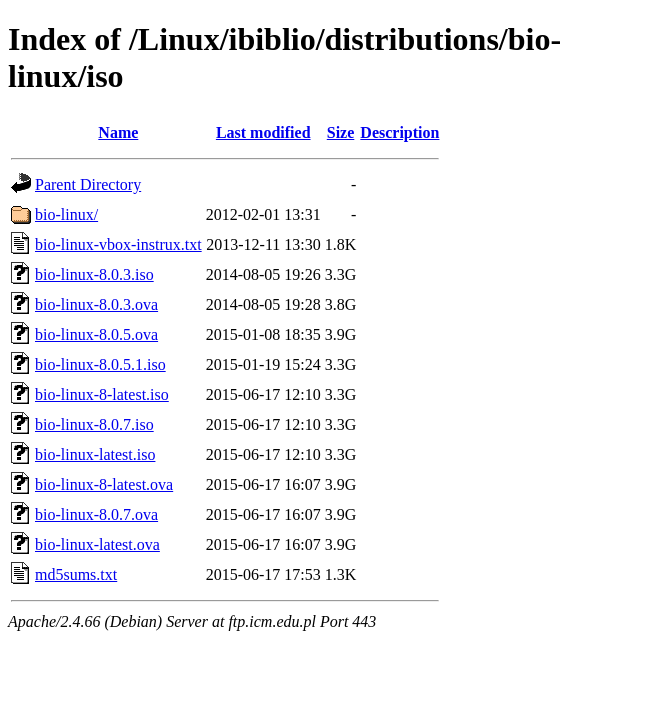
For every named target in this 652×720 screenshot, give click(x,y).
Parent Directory (88, 184)
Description (399, 132)
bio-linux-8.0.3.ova (96, 304)
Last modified (263, 132)
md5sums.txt (76, 574)
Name (118, 132)
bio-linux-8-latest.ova (104, 484)
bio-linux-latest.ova (97, 544)
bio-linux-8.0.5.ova (96, 334)
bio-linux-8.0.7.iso (94, 424)
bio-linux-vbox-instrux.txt (118, 244)
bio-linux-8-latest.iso (102, 394)
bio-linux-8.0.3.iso (94, 274)
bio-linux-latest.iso (95, 454)
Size (341, 132)
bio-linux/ (66, 214)
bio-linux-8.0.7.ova (96, 514)
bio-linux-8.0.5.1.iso (100, 364)
